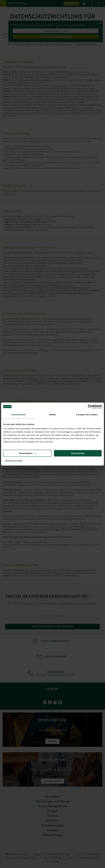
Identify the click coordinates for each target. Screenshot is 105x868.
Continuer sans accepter (14, 461)
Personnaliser (27, 453)
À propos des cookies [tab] (87, 415)
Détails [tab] (52, 415)
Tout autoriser (78, 453)
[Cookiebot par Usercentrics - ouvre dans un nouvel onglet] (90, 407)
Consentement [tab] (18, 415)
